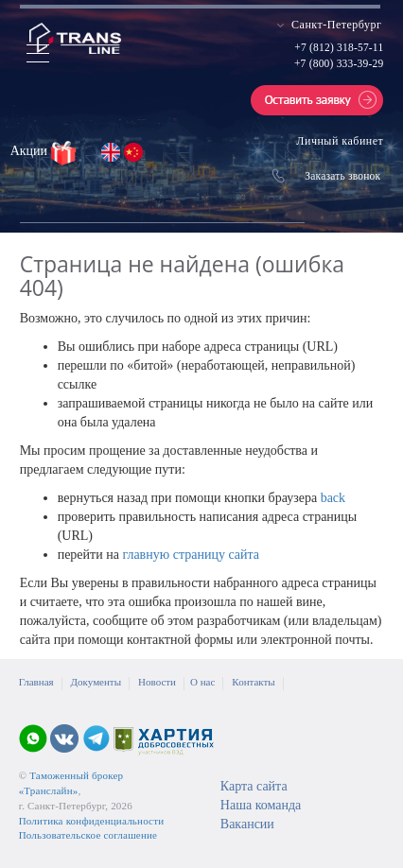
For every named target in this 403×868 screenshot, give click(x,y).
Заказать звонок (342, 176)
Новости (157, 682)
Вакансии (247, 824)
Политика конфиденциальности (92, 821)
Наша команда (261, 805)
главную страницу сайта (191, 555)
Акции (31, 151)
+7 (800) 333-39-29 (339, 63)
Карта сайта (254, 786)
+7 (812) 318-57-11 (339, 47)
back (333, 498)
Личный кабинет (340, 141)
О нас (202, 682)
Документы (96, 682)
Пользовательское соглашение (88, 835)
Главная (36, 682)
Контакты (253, 682)
